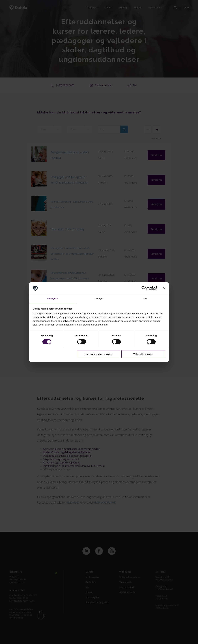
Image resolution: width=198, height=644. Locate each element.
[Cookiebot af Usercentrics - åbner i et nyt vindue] (144, 288)
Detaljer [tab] (99, 298)
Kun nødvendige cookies (99, 354)
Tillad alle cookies (143, 354)
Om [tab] (145, 298)
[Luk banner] (164, 288)
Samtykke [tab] (53, 298)
